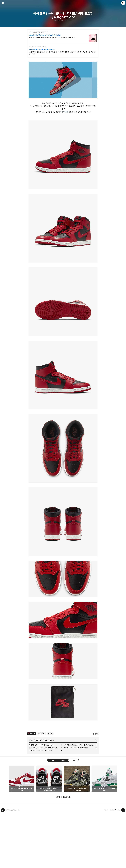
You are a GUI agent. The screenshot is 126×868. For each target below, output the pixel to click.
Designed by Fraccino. (115, 865)
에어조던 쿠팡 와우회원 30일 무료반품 (42, 49)
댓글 (53, 815)
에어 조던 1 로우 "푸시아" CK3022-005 (41, 805)
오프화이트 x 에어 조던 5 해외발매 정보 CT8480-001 (45, 803)
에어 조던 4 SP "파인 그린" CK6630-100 (76, 803)
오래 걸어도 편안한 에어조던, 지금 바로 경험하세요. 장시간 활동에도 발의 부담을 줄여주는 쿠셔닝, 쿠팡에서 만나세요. (63, 53)
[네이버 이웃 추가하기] (50, 789)
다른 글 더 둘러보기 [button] (62, 852)
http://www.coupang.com (37, 47)
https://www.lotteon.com (37, 32)
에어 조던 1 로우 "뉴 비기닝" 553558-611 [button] (22, 834)
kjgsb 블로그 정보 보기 (123, 3)
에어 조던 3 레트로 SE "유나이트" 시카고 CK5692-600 (80, 800)
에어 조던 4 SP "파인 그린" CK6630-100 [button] (104, 834)
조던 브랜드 (38, 795)
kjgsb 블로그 (3, 865)
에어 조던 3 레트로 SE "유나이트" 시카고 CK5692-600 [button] (49, 834)
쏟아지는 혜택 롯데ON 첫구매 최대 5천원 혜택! (45, 35)
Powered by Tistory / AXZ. (12, 865)
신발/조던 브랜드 (69, 21)
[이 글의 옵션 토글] (35, 789)
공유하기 (63, 815)
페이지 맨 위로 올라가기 (123, 865)
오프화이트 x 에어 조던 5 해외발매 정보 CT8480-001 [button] (77, 834)
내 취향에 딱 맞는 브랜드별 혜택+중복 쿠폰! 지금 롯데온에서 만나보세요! (52, 38)
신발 (31, 795)
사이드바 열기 (3, 3)
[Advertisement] (63, 74)
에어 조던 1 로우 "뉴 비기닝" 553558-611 (41, 800)
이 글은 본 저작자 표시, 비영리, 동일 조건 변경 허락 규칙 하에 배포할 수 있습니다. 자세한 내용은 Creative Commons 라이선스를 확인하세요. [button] (96, 788)
